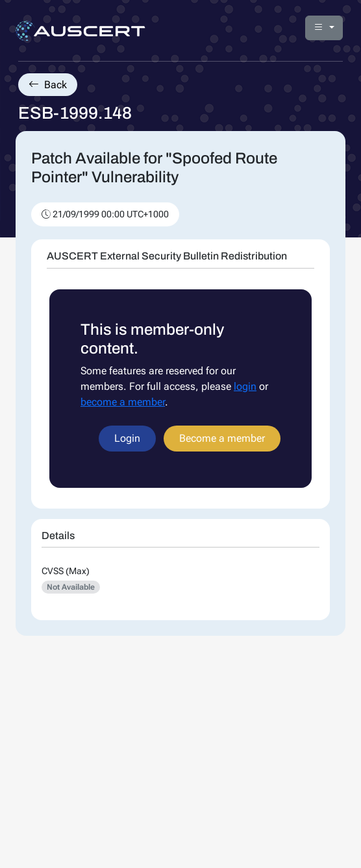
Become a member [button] (222, 438)
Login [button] (127, 438)
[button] (324, 28)
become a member (123, 402)
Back (48, 85)
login (245, 386)
